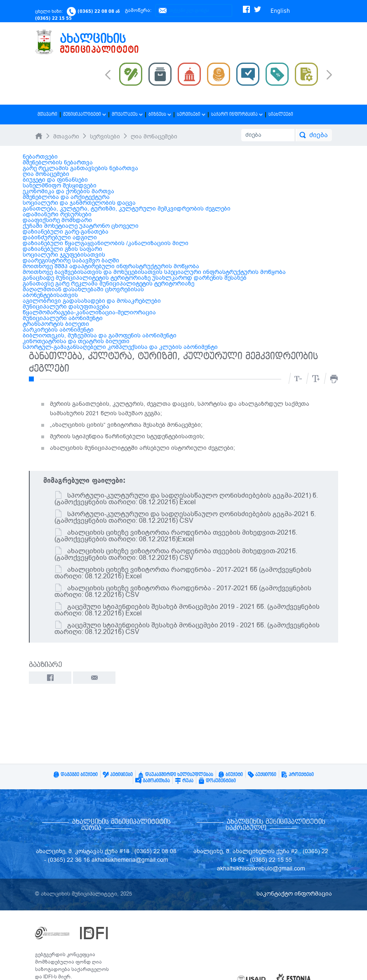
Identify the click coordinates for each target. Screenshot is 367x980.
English (280, 11)
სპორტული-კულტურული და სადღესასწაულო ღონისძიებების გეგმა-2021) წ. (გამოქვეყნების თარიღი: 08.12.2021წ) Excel (186, 499)
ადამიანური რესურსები (57, 214)
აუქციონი (262, 775)
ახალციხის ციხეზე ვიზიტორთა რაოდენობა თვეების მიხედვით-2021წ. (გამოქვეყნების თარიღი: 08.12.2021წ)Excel (176, 536)
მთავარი (47, 114)
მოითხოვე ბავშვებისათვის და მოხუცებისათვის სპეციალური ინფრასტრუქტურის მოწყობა (154, 272)
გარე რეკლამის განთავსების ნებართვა (80, 168)
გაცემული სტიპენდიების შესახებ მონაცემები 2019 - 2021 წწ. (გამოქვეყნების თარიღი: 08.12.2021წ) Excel (187, 610)
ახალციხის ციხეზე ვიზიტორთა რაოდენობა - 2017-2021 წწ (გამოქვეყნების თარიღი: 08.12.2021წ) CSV (183, 592)
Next (329, 75)
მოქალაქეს (127, 114)
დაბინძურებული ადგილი (60, 237)
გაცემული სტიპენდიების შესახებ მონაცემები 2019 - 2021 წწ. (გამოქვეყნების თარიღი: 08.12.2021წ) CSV (187, 629)
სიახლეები (281, 114)
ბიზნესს (160, 114)
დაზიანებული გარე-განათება (66, 232)
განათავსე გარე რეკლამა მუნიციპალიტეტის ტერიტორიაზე (108, 284)
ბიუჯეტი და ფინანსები (55, 180)
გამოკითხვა (153, 781)
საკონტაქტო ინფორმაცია (294, 894)
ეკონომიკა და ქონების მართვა (68, 191)
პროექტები (298, 775)
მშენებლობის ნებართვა (58, 163)
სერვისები (191, 114)
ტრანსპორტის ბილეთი (56, 324)
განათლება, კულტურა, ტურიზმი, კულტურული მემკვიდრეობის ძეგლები (127, 209)
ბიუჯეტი (231, 775)
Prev (108, 74)
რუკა (184, 781)
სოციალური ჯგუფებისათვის (64, 255)
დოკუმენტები (217, 781)
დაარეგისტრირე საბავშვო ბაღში (71, 261)
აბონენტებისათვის (50, 295)
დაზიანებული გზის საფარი (62, 249)
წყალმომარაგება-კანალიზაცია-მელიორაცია (89, 312)
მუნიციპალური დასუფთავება (66, 307)
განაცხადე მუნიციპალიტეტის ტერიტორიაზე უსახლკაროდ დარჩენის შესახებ (135, 278)
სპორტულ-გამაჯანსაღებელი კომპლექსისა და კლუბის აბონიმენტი (120, 347)
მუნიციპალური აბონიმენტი (63, 318)
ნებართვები (40, 157)
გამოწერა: (138, 10)
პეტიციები (118, 775)
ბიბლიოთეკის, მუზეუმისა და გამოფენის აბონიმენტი (100, 336)
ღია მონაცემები (154, 137)
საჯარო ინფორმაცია (237, 114)
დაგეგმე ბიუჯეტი (75, 775)
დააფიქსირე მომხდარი (57, 220)
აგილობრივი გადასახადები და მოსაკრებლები (92, 301)
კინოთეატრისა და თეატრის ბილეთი (76, 341)
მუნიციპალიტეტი (85, 114)
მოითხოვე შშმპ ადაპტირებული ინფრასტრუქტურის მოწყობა (111, 266)
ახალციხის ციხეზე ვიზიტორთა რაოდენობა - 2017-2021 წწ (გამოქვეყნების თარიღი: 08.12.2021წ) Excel (183, 573)
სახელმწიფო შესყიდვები (60, 186)
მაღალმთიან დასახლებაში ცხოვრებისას (83, 289)
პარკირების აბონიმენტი (58, 330)
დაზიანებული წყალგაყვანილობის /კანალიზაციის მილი (106, 243)
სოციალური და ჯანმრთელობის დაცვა (79, 203)
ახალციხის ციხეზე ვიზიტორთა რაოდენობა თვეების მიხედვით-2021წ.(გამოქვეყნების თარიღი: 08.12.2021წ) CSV (176, 554)
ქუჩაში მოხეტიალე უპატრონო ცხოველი (81, 226)
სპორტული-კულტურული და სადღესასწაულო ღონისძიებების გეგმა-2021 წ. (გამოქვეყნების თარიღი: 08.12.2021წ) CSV (185, 517)
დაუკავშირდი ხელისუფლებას (175, 775)
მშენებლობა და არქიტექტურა (66, 197)
